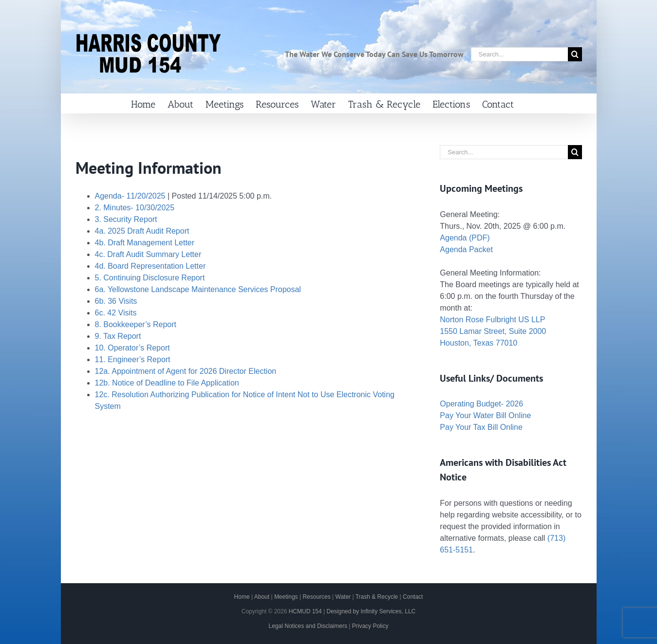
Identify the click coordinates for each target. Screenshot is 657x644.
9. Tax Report (118, 336)
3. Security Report (126, 219)
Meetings (286, 597)
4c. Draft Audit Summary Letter (148, 254)
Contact (413, 597)
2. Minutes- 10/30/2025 (135, 208)
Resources (316, 597)
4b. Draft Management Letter (145, 243)
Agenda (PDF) (465, 238)
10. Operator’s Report (132, 348)
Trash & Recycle (377, 597)
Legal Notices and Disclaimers (308, 626)
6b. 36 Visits (116, 301)
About (262, 597)
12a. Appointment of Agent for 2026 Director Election (186, 371)
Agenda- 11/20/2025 (130, 196)
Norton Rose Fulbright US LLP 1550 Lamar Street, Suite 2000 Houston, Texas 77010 (493, 331)
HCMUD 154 (305, 611)
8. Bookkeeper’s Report (136, 324)
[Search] (575, 54)
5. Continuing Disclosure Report (150, 278)
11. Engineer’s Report (133, 359)
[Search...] (519, 54)
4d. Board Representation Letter (150, 266)
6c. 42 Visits (116, 313)
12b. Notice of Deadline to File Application (167, 383)
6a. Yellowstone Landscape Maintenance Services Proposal (198, 289)
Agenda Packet (466, 249)
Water (343, 597)
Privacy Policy (370, 626)
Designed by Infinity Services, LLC (371, 611)
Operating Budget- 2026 (481, 404)
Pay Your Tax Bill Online (481, 427)
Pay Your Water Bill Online (485, 415)
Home (242, 597)
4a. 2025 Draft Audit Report (142, 231)
